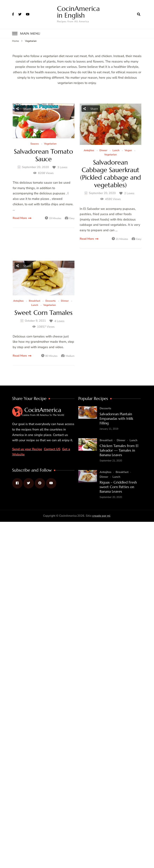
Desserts (51, 301)
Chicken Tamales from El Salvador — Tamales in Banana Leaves (119, 450)
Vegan (128, 151)
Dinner (103, 151)
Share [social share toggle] (24, 109)
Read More (20, 218)
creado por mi (101, 516)
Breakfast (34, 301)
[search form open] (139, 14)
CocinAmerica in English (78, 12)
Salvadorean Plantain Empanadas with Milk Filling (116, 419)
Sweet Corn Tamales (43, 313)
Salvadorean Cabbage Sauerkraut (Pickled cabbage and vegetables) (111, 174)
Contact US (52, 449)
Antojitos (89, 151)
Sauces (35, 144)
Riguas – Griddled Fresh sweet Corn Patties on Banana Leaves (118, 487)
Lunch (116, 151)
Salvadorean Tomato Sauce (43, 155)
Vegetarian (50, 144)
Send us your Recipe (27, 449)
